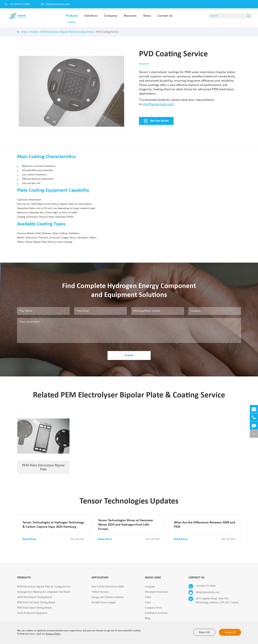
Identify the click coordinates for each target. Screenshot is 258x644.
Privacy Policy (53, 634)
